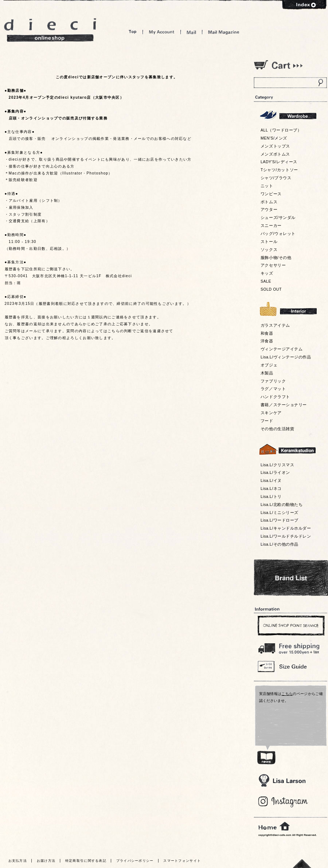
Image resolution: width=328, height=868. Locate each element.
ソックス (269, 250)
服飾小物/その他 (276, 258)
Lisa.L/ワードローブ (280, 520)
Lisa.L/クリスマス (277, 465)
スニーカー (271, 225)
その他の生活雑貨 (277, 429)
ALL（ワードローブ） (281, 130)
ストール (269, 241)
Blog (283, 802)
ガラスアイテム (275, 325)
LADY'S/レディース (279, 162)
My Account (162, 32)
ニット (267, 186)
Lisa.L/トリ (271, 496)
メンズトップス (275, 146)
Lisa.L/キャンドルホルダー (286, 528)
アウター (269, 209)
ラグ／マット (273, 389)
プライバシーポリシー (135, 861)
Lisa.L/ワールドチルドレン (286, 536)
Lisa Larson (282, 780)
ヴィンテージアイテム (282, 349)
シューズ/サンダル (278, 217)
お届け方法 (46, 861)
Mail (191, 32)
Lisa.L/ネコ (271, 488)
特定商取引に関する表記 (86, 861)
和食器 (267, 333)
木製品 (267, 373)
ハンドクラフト (275, 397)
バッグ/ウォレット (278, 233)
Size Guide (290, 666)
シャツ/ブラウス (276, 178)
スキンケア (271, 413)
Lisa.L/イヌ (271, 480)
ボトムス (269, 202)
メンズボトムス (275, 154)
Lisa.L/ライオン (275, 472)
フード (267, 421)
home (274, 826)
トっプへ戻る (302, 863)
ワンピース (271, 194)
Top (133, 32)
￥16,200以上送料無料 (290, 647)
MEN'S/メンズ (274, 138)
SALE (266, 281)
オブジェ (269, 365)
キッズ (267, 273)
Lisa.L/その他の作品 (280, 544)
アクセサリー (273, 265)
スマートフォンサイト (182, 861)
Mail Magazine (224, 32)
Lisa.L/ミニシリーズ (280, 512)
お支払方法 (18, 861)
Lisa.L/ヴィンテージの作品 (286, 357)
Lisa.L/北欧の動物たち (282, 504)
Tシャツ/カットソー (279, 170)
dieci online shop (50, 30)
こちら (287, 694)
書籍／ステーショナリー (284, 405)
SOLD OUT (271, 289)
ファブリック (273, 381)
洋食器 (267, 341)
